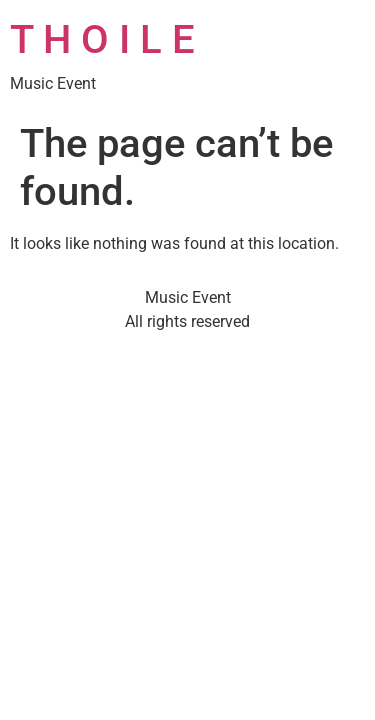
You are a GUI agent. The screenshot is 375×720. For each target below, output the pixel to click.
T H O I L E (102, 39)
